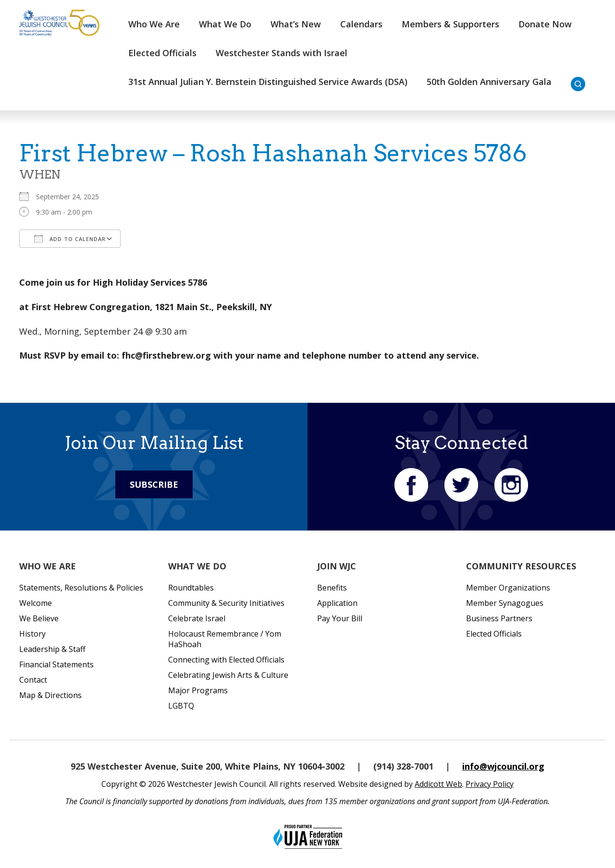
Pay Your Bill (340, 618)
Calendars (361, 24)
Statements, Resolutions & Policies (81, 588)
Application (337, 603)
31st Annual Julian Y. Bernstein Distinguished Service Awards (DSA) (268, 82)
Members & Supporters (450, 24)
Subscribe (154, 484)
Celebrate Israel (197, 618)
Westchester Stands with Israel (282, 53)
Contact (33, 680)
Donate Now (545, 24)
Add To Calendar (70, 239)
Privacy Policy (490, 784)
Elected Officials (162, 53)
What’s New (296, 24)
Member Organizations (508, 588)
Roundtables (191, 588)
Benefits (332, 588)
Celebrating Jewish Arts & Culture (228, 675)
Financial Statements (56, 664)
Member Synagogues (505, 603)
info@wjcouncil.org (503, 766)
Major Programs (198, 690)
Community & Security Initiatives (226, 603)
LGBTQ (181, 706)
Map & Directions (50, 695)
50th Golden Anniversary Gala (489, 82)
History (32, 634)
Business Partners (499, 618)
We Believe (39, 618)
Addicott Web (438, 784)
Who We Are (154, 24)
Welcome (36, 603)
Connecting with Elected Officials (226, 660)
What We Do (225, 24)
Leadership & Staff (52, 649)
